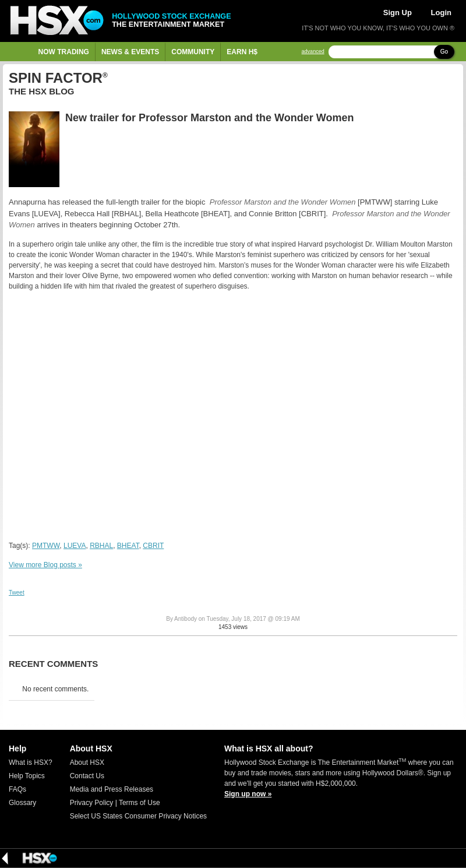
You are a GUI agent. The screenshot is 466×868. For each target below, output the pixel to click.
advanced (313, 52)
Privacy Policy (92, 803)
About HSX (87, 762)
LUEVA (75, 546)
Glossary (22, 803)
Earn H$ (242, 52)
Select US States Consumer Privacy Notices (138, 816)
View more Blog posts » (45, 565)
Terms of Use (140, 803)
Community (193, 52)
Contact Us (87, 776)
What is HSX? (31, 762)
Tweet (17, 593)
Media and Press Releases (112, 789)
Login (441, 13)
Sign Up (398, 13)
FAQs (17, 789)
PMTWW (46, 546)
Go (444, 52)
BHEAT (128, 546)
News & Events (130, 52)
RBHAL (101, 546)
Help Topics (27, 776)
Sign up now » (248, 794)
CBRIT (153, 546)
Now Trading (64, 52)
